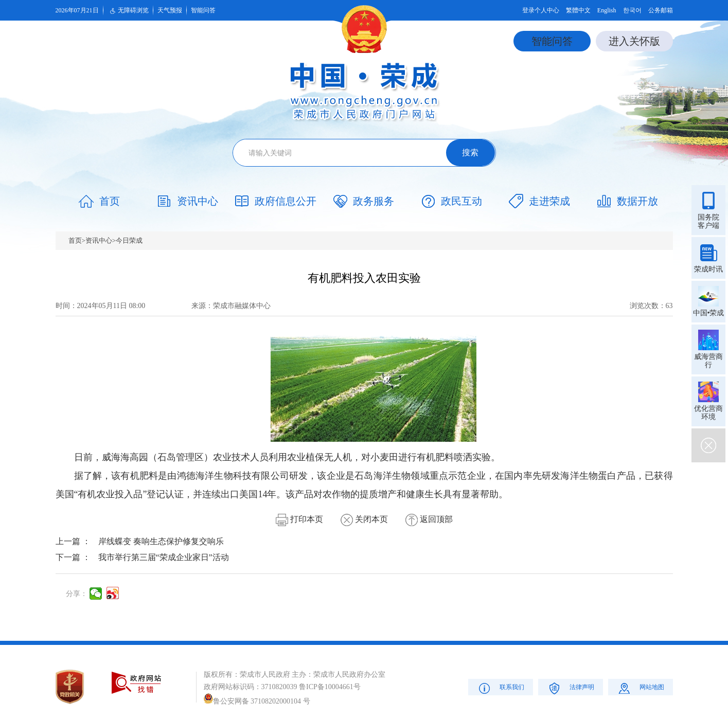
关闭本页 (364, 519)
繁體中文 (578, 10)
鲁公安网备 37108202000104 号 (257, 701)
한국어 (632, 10)
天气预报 (170, 10)
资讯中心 (99, 240)
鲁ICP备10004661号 (330, 687)
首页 (75, 240)
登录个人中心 (541, 10)
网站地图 (640, 688)
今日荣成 (129, 240)
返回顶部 (429, 519)
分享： (77, 594)
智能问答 (203, 10)
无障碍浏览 (128, 11)
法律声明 (570, 688)
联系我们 (500, 688)
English (607, 10)
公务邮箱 (661, 10)
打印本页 (299, 519)
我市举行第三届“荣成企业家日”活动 (164, 557)
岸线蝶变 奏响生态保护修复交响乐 (161, 541)
